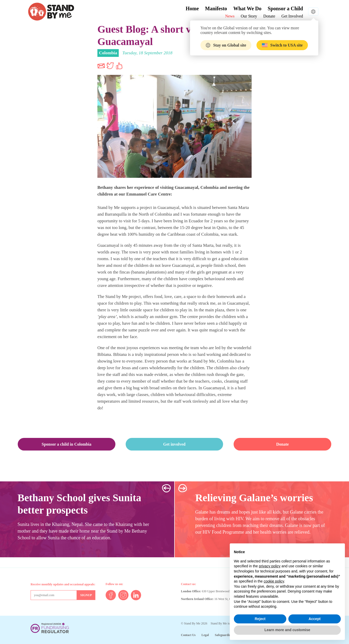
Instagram (123, 595)
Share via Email (101, 66)
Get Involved (292, 16)
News (230, 16)
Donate (269, 16)
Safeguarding (224, 635)
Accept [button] (315, 619)
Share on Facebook (119, 66)
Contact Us (188, 635)
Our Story (249, 16)
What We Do (247, 8)
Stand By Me (51, 12)
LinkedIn (136, 595)
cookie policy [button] (274, 581)
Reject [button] (260, 619)
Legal (205, 635)
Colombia (108, 53)
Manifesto (216, 8)
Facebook (111, 595)
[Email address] (54, 595)
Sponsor (285, 8)
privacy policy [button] (270, 566)
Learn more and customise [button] (287, 630)
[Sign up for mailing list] (86, 595)
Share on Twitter (110, 66)
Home (192, 8)
